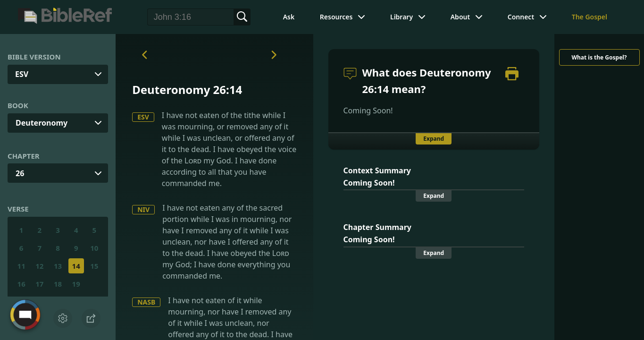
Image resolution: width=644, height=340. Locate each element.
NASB (146, 302)
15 (94, 266)
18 (58, 284)
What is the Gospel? (599, 57)
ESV (143, 117)
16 (21, 284)
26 (20, 173)
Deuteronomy (42, 123)
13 (58, 266)
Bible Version (34, 57)
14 (76, 266)
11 (21, 266)
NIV (143, 209)
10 (94, 248)
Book (18, 105)
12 (39, 266)
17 (39, 284)
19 (76, 284)
